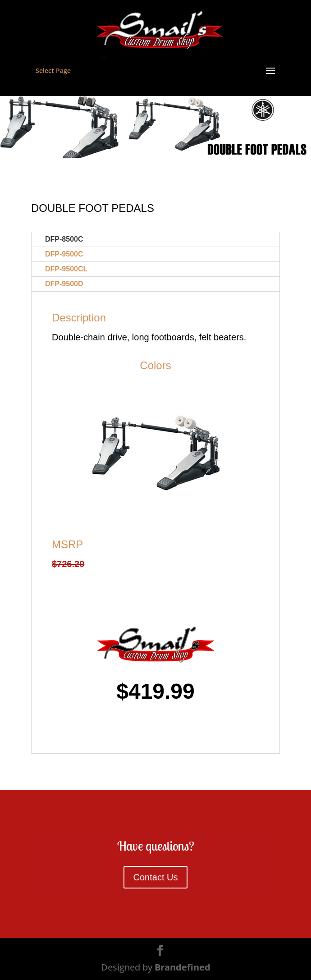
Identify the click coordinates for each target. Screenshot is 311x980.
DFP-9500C (64, 254)
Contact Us (156, 877)
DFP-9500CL (66, 269)
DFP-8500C (64, 239)
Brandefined (183, 967)
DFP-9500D (64, 284)
